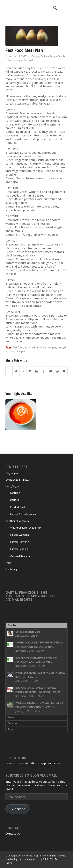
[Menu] (62, 8)
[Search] (53, 8)
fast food (18, 347)
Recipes (15, 500)
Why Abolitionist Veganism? (26, 528)
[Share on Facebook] (9, 371)
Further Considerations (23, 514)
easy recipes (32, 347)
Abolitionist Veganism (18, 521)
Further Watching (20, 535)
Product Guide (18, 507)
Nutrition (15, 493)
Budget (36, 56)
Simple (61, 56)
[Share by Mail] (64, 371)
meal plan (21, 351)
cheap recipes (48, 347)
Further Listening (20, 542)
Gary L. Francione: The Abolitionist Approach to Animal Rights (30, 596)
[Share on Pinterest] (30, 371)
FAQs (8, 563)
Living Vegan (12, 486)
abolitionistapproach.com (43, 763)
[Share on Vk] (50, 371)
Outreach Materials (21, 556)
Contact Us (13, 834)
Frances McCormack (22, 60)
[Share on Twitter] (16, 371)
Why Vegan (12, 473)
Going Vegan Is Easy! (17, 480)
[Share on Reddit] (57, 371)
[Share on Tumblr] (43, 371)
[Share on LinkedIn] (37, 371)
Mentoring (11, 569)
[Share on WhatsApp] (23, 371)
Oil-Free (45, 56)
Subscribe (18, 809)
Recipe (53, 56)
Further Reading (19, 549)
